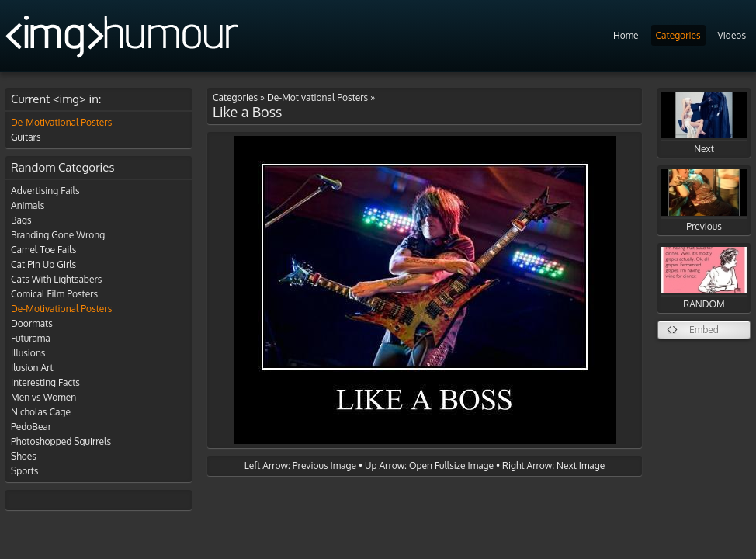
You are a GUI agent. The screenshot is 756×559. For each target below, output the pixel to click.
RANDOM (704, 278)
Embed (704, 330)
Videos (732, 35)
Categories (678, 35)
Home (626, 35)
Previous (704, 201)
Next (704, 123)
